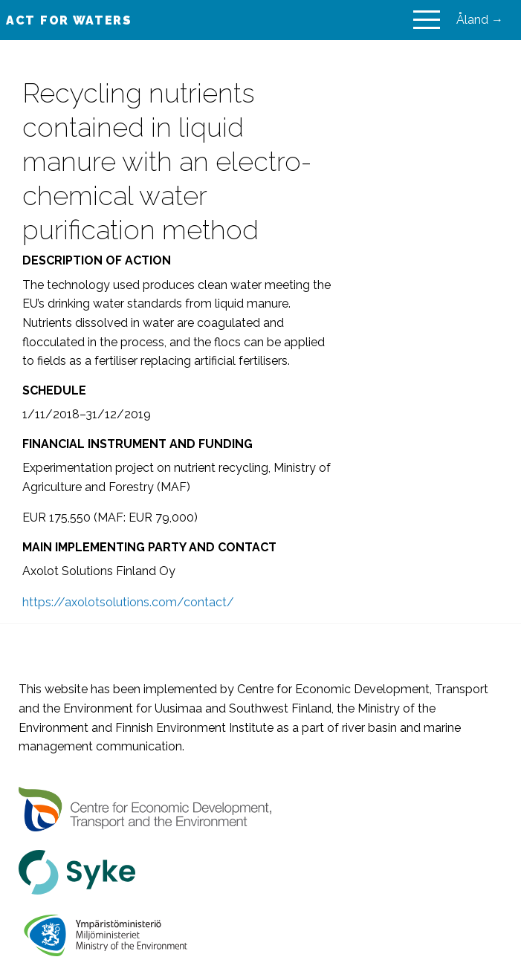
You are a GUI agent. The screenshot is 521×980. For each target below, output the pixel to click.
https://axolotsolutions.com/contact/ (128, 602)
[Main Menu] (427, 20)
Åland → (480, 20)
